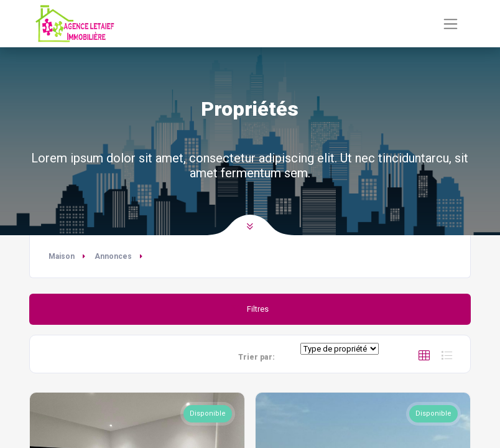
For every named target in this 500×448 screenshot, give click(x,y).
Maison (62, 256)
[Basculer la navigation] (451, 24)
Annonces (113, 256)
